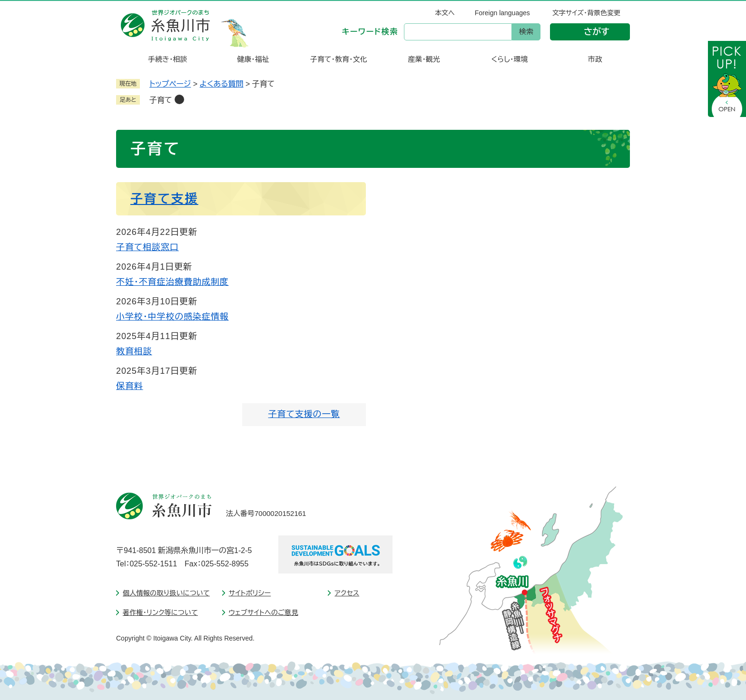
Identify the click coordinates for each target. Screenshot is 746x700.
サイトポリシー (250, 593)
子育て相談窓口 (147, 247)
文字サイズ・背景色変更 (586, 13)
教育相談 (134, 351)
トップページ (170, 84)
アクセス (347, 593)
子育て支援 (164, 199)
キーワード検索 (370, 32)
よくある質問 (222, 84)
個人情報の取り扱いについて (166, 593)
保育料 (130, 386)
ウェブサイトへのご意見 (264, 612)
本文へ (445, 13)
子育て (161, 100)
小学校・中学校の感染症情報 (172, 317)
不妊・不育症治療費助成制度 (172, 282)
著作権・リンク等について (160, 612)
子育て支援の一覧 (304, 414)
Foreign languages (502, 13)
